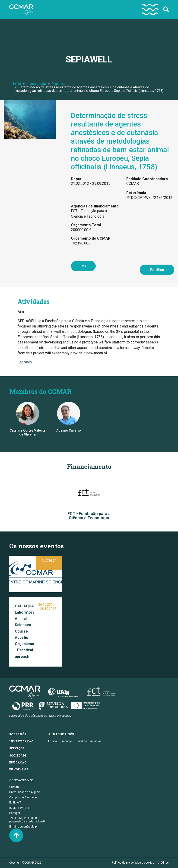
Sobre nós (18, 734)
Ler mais (25, 362)
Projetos (58, 84)
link (83, 266)
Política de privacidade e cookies (133, 863)
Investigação (36, 84)
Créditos (163, 863)
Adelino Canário (69, 430)
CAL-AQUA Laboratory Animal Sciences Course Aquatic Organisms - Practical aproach (25, 631)
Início (17, 84)
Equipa (52, 741)
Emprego (66, 741)
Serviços (17, 748)
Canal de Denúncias (89, 741)
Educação (18, 762)
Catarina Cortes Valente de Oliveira (28, 432)
